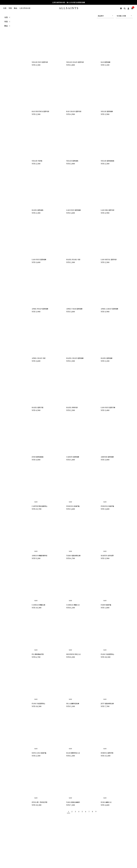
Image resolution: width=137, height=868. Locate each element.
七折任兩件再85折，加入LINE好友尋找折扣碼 (68, 2)
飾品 (16, 8)
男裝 (10, 8)
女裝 (5, 8)
